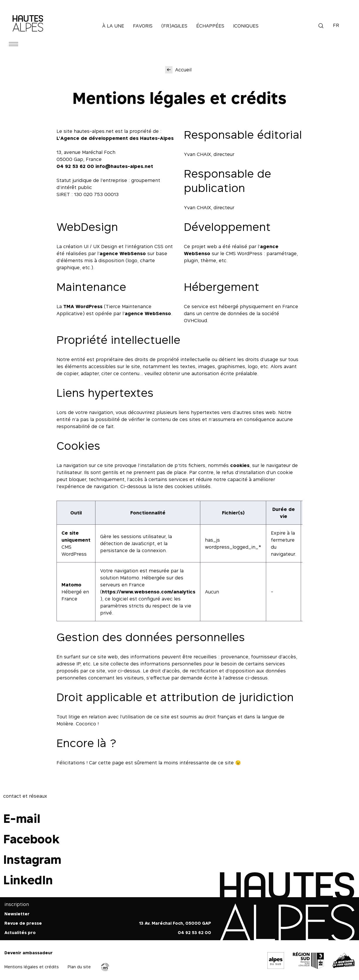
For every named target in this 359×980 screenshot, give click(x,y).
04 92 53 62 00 (75, 166)
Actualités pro (20, 932)
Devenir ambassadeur (29, 953)
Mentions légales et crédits (32, 967)
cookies (240, 465)
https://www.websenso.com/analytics (149, 592)
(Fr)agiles (174, 26)
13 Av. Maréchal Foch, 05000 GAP (175, 923)
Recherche (321, 26)
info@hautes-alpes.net (124, 166)
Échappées (210, 26)
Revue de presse (23, 923)
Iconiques (246, 26)
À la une (113, 26)
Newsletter (17, 914)
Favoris (143, 26)
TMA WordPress (83, 306)
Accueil (183, 70)
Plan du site (79, 967)
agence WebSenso (123, 253)
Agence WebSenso (105, 967)
